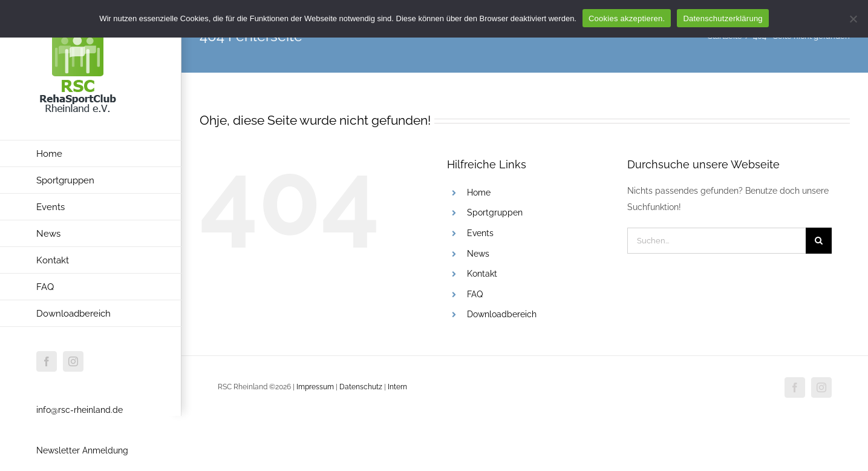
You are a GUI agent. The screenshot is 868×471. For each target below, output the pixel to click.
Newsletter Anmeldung (82, 450)
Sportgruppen (495, 212)
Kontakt (482, 274)
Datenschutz (361, 387)
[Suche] (819, 241)
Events (480, 233)
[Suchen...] (716, 241)
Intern (397, 387)
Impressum (316, 387)
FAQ (475, 294)
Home (479, 193)
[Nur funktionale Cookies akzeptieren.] (853, 19)
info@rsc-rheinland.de (80, 410)
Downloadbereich (502, 314)
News (478, 254)
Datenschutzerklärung (723, 18)
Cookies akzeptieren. (627, 18)
